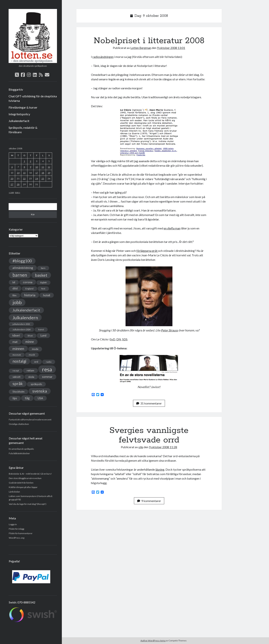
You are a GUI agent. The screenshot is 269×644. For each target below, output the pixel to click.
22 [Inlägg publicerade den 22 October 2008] (24, 179)
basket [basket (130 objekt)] (41, 275)
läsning (160, 469)
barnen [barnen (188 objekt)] (20, 275)
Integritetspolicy (19, 114)
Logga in (13, 524)
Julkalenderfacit (19, 121)
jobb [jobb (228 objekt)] (17, 302)
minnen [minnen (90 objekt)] (18, 349)
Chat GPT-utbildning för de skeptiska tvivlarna (33, 98)
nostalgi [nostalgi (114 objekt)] (19, 361)
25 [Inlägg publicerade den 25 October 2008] (43, 179)
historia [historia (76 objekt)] (30, 295)
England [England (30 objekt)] (29, 289)
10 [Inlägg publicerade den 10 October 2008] (37, 167)
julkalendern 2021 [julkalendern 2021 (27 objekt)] (21, 324)
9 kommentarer (149, 501)
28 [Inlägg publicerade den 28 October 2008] (18, 184)
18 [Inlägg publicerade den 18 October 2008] (43, 173)
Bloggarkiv (16, 89)
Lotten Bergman (141, 48)
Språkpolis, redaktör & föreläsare (23, 130)
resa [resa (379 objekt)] (47, 369)
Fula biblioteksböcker (19, 453)
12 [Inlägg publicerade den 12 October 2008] (49, 167)
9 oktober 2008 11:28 (163, 447)
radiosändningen (103, 57)
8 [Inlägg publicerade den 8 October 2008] (24, 167)
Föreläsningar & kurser (23, 107)
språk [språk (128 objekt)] (18, 384)
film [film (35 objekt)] (14, 295)
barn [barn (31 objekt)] (43, 268)
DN (119, 339)
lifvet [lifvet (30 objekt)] (30, 336)
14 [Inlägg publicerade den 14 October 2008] (18, 173)
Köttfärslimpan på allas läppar (23, 487)
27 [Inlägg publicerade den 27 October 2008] (12, 184)
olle (141, 447)
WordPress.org (17, 538)
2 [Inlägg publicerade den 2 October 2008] (31, 161)
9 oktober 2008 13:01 (171, 48)
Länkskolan (14, 492)
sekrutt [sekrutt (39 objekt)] (16, 377)
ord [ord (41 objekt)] (36, 362)
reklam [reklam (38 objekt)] (30, 370)
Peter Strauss (169, 330)
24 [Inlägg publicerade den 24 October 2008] (37, 179)
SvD (113, 339)
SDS (125, 339)
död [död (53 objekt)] (15, 288)
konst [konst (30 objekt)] (41, 329)
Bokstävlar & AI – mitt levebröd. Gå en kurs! (30, 474)
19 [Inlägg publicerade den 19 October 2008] (49, 173)
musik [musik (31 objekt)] (32, 355)
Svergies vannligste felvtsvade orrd (149, 435)
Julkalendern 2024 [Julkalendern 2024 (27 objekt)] (21, 329)
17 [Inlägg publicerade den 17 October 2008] (37, 173)
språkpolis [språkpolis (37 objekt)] (36, 384)
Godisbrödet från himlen (21, 483)
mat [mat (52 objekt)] (15, 342)
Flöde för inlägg (16, 529)
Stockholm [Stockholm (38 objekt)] (18, 392)
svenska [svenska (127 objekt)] (40, 391)
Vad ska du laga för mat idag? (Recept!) (28, 504)
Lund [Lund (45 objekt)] (43, 335)
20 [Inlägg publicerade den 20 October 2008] (12, 179)
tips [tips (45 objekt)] (15, 398)
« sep (11, 192)
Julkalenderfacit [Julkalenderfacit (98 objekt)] (26, 310)
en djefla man (172, 228)
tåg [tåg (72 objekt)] (27, 398)
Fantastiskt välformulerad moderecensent (30, 420)
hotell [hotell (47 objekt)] (47, 295)
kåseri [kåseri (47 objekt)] (16, 335)
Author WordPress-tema (153, 641)
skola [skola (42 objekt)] (31, 377)
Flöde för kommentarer (21, 533)
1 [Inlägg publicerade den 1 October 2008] (24, 161)
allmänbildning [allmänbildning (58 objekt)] (23, 268)
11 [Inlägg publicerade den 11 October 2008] (43, 167)
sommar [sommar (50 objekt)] (47, 377)
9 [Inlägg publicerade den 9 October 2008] (31, 167)
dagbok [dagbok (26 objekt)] (43, 282)
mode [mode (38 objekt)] (35, 349)
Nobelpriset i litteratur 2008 (149, 41)
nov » (18, 192)
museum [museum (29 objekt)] (17, 355)
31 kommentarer (149, 403)
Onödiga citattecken (19, 424)
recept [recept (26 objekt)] (16, 371)
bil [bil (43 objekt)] (14, 282)
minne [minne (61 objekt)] (30, 342)
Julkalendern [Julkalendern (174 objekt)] (25, 318)
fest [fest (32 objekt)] (43, 289)
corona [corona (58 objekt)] (28, 282)
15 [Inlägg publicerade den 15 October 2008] (24, 173)
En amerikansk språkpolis (21, 449)
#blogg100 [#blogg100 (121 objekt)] (22, 261)
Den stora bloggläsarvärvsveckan (25, 478)
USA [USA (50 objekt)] (40, 398)
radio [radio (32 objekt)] (49, 362)
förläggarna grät (147, 251)
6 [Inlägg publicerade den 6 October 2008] (12, 167)
